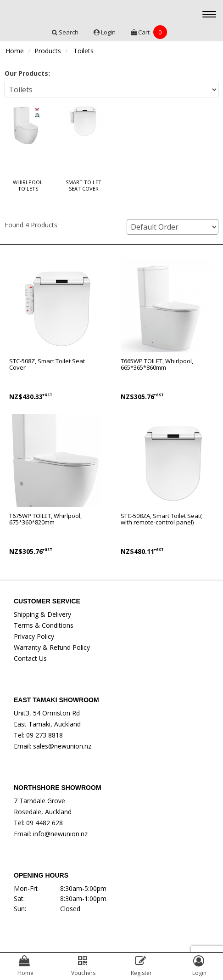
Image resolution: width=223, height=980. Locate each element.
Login (105, 32)
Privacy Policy (34, 636)
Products (48, 51)
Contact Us (30, 658)
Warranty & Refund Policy (52, 647)
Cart (149, 32)
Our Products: (27, 73)
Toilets (84, 51)
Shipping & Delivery (42, 614)
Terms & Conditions (44, 625)
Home (15, 51)
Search (66, 32)
